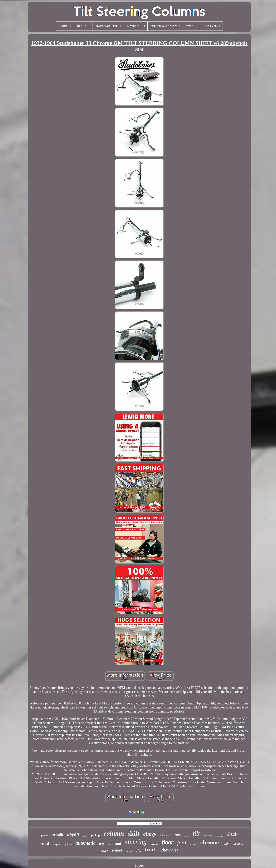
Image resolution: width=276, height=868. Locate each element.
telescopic (165, 835)
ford (182, 843)
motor (85, 836)
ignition (68, 844)
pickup (96, 835)
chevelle (219, 836)
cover (104, 851)
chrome (209, 842)
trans (187, 836)
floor (168, 842)
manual (115, 843)
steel (193, 844)
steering (136, 842)
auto (178, 835)
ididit (226, 844)
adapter (56, 844)
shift (134, 833)
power (45, 835)
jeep (102, 844)
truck (151, 850)
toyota (154, 844)
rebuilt (58, 835)
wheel (117, 850)
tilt (196, 833)
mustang (208, 835)
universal (42, 844)
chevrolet (169, 850)
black (232, 834)
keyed (73, 834)
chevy (150, 834)
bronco (238, 844)
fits (139, 850)
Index (139, 866)
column (114, 833)
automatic (85, 843)
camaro (129, 851)
